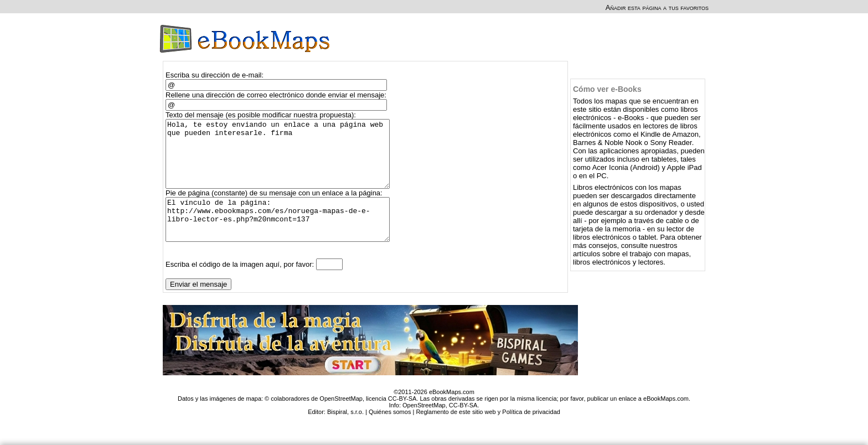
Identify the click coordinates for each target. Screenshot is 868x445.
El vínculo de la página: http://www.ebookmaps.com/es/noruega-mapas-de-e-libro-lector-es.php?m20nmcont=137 (283, 237)
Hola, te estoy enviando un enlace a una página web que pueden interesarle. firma (283, 161)
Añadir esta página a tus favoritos (657, 7)
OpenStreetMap (424, 427)
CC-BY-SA (463, 427)
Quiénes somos (390, 433)
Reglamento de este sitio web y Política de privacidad (488, 433)
